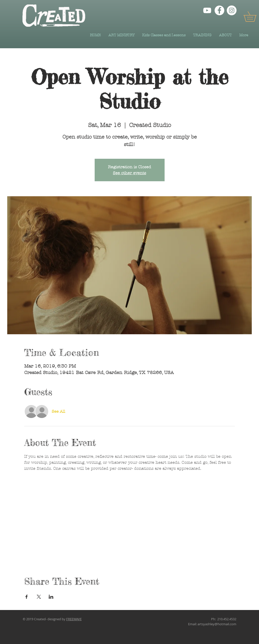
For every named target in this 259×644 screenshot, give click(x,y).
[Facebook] (219, 10)
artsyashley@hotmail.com (217, 624)
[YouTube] (207, 10)
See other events (129, 173)
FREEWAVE (74, 619)
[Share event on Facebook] (27, 597)
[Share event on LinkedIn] (51, 597)
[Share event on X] (39, 597)
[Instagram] (232, 10)
